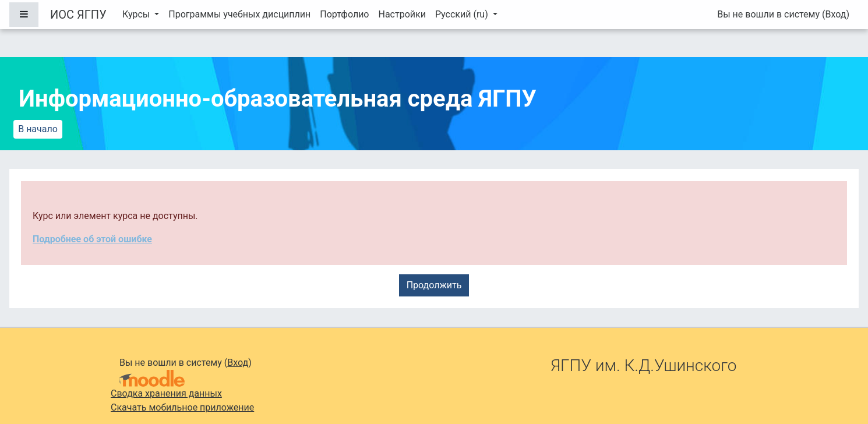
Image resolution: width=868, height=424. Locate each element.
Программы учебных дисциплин (239, 14)
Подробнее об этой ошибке (92, 239)
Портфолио (344, 14)
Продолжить (434, 285)
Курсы (137, 14)
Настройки (402, 14)
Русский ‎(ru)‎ (463, 14)
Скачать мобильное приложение (182, 407)
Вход (835, 14)
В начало (38, 129)
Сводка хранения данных (166, 393)
